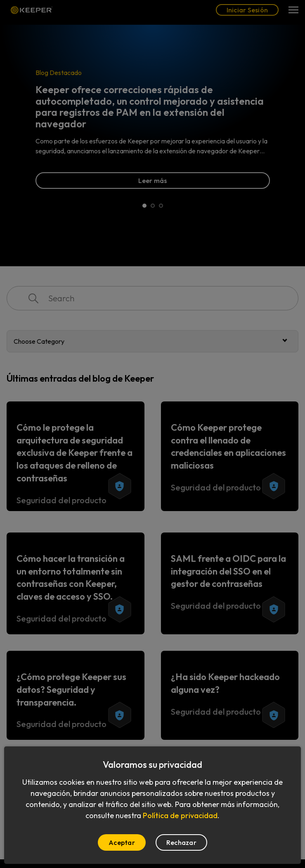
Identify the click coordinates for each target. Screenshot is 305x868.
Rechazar (181, 842)
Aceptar (122, 842)
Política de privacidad (180, 815)
